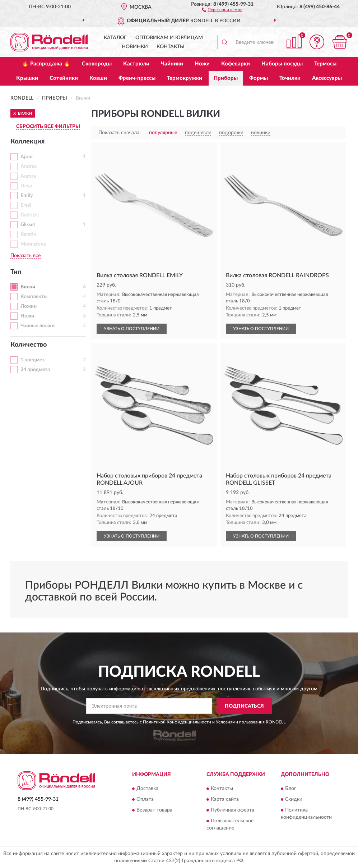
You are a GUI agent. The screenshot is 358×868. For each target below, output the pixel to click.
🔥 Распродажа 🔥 (46, 64)
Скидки (294, 799)
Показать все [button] (25, 256)
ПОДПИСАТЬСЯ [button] (244, 706)
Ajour (27, 157)
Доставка (147, 789)
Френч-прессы (137, 78)
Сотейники (64, 78)
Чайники (172, 64)
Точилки (290, 78)
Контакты (171, 47)
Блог (291, 789)
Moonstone (33, 244)
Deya (26, 186)
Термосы (325, 64)
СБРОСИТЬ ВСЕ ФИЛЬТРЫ (48, 127)
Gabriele (30, 215)
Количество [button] (29, 345)
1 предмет (32, 360)
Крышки (27, 78)
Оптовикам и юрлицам (169, 38)
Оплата (145, 799)
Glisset (28, 225)
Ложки (29, 306)
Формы (259, 78)
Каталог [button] (115, 38)
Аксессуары (327, 78)
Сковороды (97, 64)
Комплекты (34, 297)
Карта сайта (225, 799)
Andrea (29, 166)
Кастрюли (136, 64)
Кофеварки (236, 64)
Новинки (135, 47)
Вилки (28, 287)
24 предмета (35, 370)
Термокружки (185, 78)
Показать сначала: (120, 133)
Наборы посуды (282, 64)
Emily (27, 196)
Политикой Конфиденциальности (177, 722)
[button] (222, 9)
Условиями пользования (240, 722)
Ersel (26, 205)
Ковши (98, 78)
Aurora (28, 176)
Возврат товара (154, 810)
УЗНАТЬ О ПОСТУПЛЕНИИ (132, 329)
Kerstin (28, 234)
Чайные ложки (38, 326)
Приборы (226, 78)
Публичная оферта (233, 810)
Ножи (202, 64)
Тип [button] (16, 272)
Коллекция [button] (27, 142)
